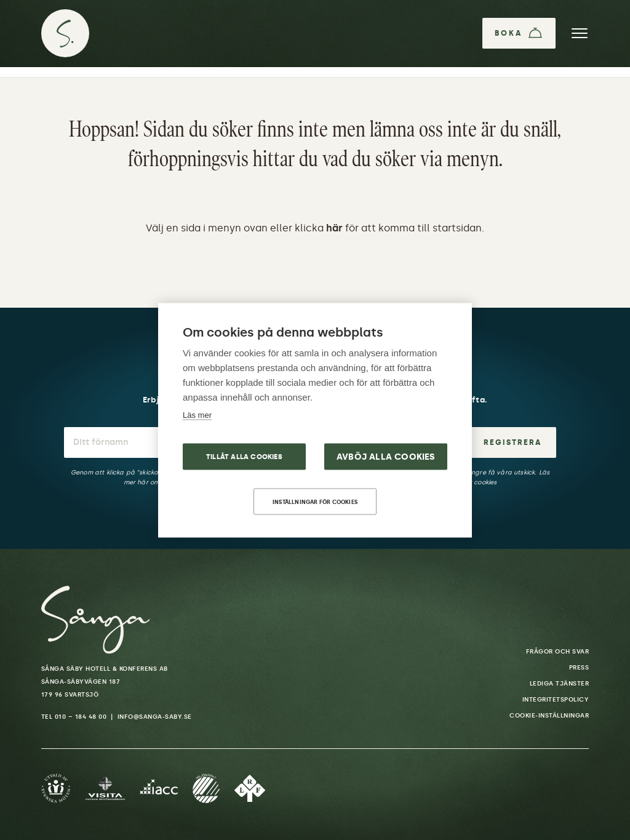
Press (579, 668)
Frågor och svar (558, 652)
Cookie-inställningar (549, 716)
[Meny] (580, 33)
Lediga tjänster (560, 684)
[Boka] (519, 33)
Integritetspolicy (556, 700)
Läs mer (197, 414)
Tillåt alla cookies (244, 456)
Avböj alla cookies (386, 456)
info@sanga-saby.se (155, 717)
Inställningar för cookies (315, 501)
